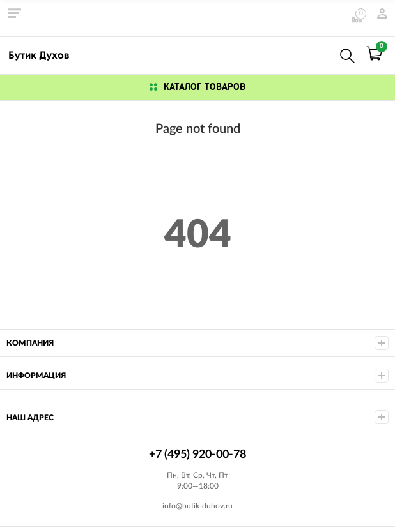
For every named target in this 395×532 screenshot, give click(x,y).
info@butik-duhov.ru (197, 506)
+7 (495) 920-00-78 (320, 53)
